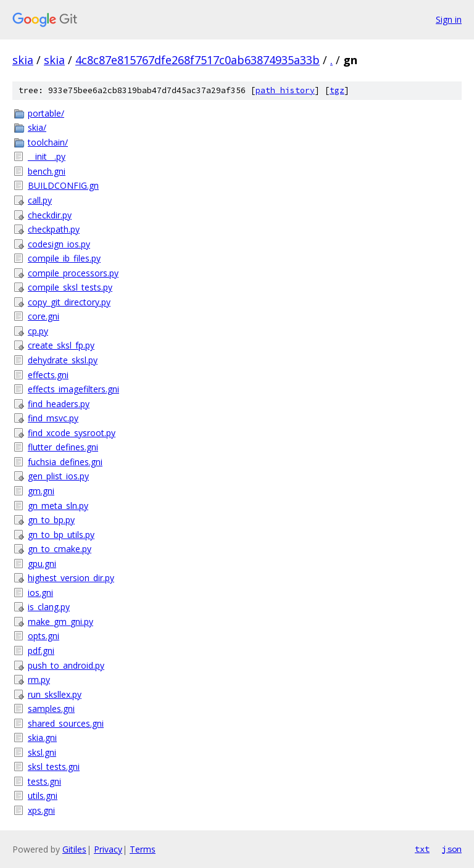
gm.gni (41, 491)
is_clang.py (49, 607)
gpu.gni (42, 564)
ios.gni (40, 593)
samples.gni (51, 709)
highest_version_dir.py (71, 578)
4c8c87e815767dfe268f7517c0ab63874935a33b (197, 60)
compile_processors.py (73, 273)
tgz (337, 90)
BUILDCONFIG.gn (63, 185)
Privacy (108, 849)
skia (23, 60)
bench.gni (47, 171)
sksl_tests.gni (54, 767)
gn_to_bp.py (51, 520)
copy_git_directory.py (69, 302)
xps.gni (41, 810)
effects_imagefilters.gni (73, 389)
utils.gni (43, 796)
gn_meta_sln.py (58, 506)
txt (422, 849)
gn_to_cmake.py (60, 549)
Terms (143, 849)
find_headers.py (59, 404)
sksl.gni (42, 752)
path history (285, 90)
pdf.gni (41, 651)
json (452, 849)
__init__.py (47, 156)
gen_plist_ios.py (58, 476)
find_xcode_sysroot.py (72, 433)
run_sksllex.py (55, 694)
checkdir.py (50, 215)
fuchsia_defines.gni (65, 462)
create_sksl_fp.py (61, 345)
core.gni (44, 316)
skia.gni (42, 738)
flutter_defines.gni (63, 447)
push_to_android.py (66, 665)
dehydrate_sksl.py (63, 360)
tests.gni (44, 781)
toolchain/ (48, 142)
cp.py (38, 331)
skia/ (37, 127)
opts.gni (44, 636)
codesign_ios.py (59, 244)
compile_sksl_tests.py (70, 287)
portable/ (46, 113)
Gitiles (74, 849)
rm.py (39, 680)
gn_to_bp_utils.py (61, 535)
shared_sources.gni (66, 723)
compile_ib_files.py (64, 258)
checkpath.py (54, 229)
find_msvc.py (53, 418)
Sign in (449, 19)
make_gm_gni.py (60, 622)
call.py (40, 200)
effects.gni (48, 375)
